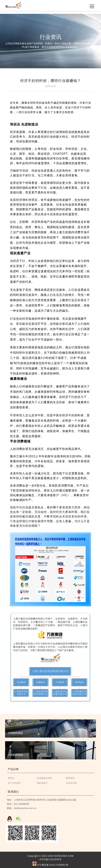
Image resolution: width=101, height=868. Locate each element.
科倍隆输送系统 (44, 778)
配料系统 (70, 778)
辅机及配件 (42, 783)
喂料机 (11, 778)
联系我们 (13, 792)
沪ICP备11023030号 (50, 859)
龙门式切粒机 (14, 783)
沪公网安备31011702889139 (50, 864)
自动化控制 (71, 783)
